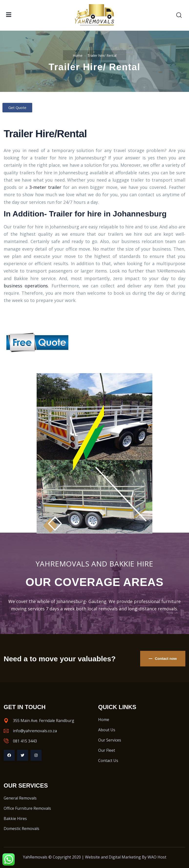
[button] (17, 108)
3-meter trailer (45, 187)
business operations (26, 286)
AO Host (159, 857)
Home (78, 55)
